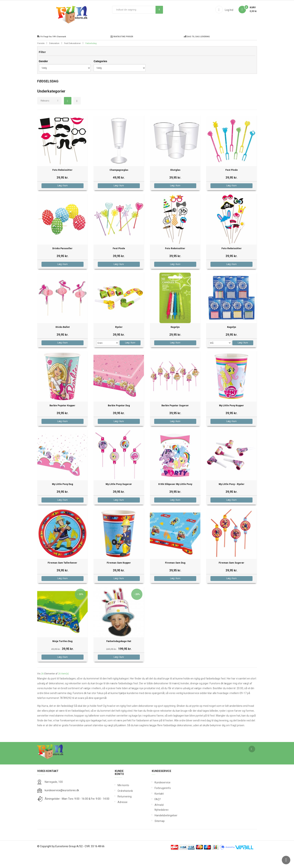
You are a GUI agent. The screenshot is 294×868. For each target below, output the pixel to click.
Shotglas (175, 184)
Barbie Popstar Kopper (62, 420)
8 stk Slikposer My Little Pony (175, 499)
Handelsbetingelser (155, 830)
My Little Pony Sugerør (119, 499)
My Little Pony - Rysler (232, 499)
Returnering (124, 811)
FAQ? (155, 814)
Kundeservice (155, 797)
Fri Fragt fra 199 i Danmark (52, 51)
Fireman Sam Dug (175, 577)
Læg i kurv (63, 200)
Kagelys (175, 341)
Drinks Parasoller (62, 263)
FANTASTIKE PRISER (122, 51)
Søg (159, 10)
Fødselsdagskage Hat (119, 656)
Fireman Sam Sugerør (231, 577)
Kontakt (155, 808)
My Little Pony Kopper (231, 420)
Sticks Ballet (63, 341)
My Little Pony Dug (63, 499)
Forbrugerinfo (155, 802)
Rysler (119, 341)
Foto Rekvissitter (62, 184)
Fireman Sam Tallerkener (62, 577)
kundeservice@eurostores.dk (62, 805)
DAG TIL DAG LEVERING (197, 51)
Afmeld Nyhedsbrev (155, 822)
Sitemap (155, 835)
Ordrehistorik (124, 805)
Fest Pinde (232, 184)
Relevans (45, 115)
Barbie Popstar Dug (119, 420)
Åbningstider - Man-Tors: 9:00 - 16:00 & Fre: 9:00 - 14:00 (77, 813)
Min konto (123, 799)
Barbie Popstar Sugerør (175, 420)
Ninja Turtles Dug (62, 656)
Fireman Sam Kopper (119, 577)
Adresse (123, 816)
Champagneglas (119, 184)
